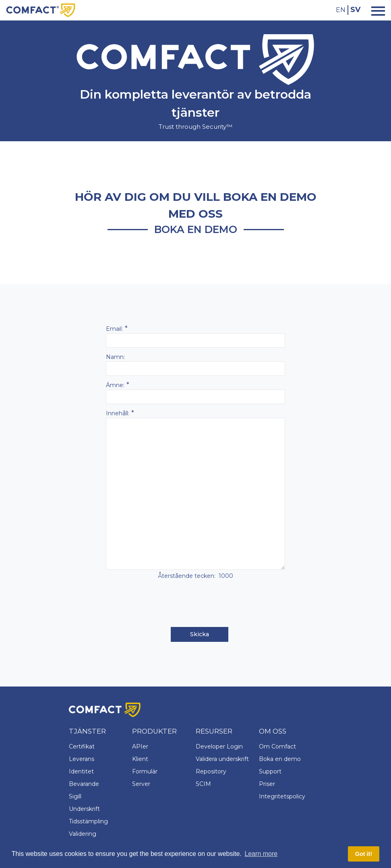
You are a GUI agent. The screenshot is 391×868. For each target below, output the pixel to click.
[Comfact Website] (41, 10)
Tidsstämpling (88, 821)
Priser (267, 784)
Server (141, 784)
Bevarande (84, 784)
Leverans (82, 759)
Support (270, 771)
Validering (83, 834)
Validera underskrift (222, 759)
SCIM (203, 784)
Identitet (81, 771)
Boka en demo (280, 759)
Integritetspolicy (282, 796)
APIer (140, 746)
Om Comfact (277, 746)
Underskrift (84, 809)
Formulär (145, 771)
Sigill (75, 796)
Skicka (200, 634)
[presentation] (196, 604)
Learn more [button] (261, 854)
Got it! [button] (364, 854)
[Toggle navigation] (376, 10)
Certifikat (82, 746)
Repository (211, 771)
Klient (140, 759)
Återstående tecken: (187, 576)
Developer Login (219, 746)
